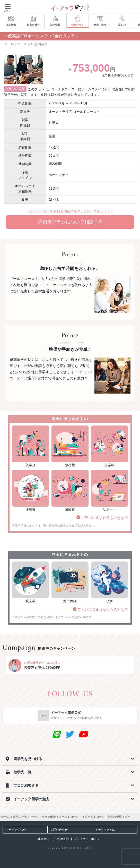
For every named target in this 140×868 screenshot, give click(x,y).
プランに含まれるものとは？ (102, 518)
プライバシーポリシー (88, 839)
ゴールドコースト (70, 817)
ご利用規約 (62, 839)
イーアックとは (104, 830)
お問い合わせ (58, 830)
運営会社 (43, 839)
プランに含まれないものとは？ (100, 609)
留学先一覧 (20, 817)
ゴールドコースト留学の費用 (103, 817)
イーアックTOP (14, 830)
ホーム (6, 817)
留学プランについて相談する (70, 222)
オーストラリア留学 (43, 817)
